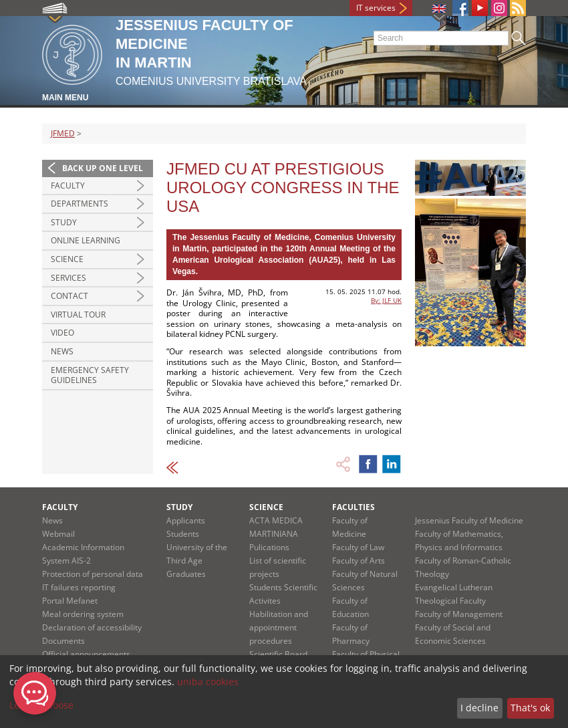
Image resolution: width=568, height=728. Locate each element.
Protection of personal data (93, 574)
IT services (376, 8)
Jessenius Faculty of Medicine (469, 520)
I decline (479, 708)
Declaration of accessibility (92, 627)
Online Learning (86, 240)
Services (68, 278)
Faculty (68, 186)
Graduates (186, 574)
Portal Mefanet (70, 601)
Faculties (353, 507)
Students (183, 534)
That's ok (530, 708)
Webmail (58, 534)
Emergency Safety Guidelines (90, 375)
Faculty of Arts (359, 561)
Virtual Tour (78, 315)
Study (64, 222)
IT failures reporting (79, 587)
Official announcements (86, 654)
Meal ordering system (83, 614)
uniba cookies (208, 682)
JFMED (63, 133)
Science (67, 259)
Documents (63, 641)
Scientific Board (278, 654)
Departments (80, 204)
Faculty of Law (358, 547)
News (62, 351)
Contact (69, 296)
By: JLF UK (386, 300)
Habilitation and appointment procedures (279, 627)
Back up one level (103, 168)
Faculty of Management (459, 614)
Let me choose (41, 705)
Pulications (269, 547)
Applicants (186, 520)
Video (62, 333)
